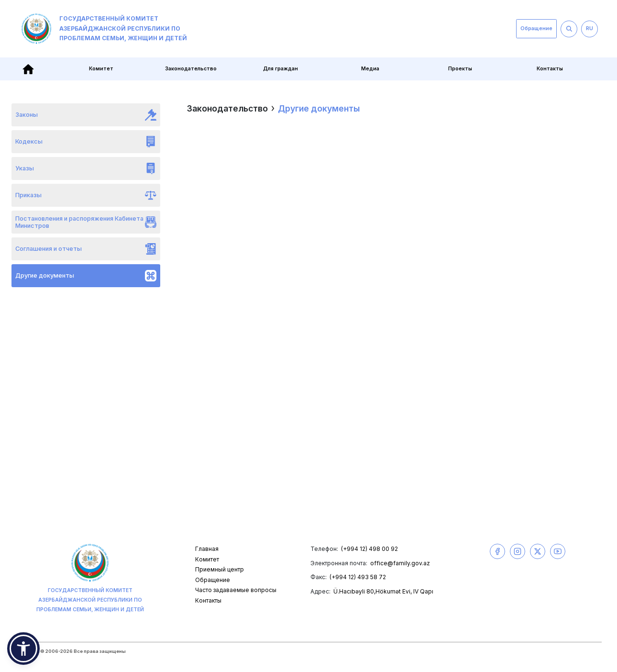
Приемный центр (220, 569)
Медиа (370, 69)
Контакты (550, 69)
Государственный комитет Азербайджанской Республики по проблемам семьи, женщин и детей (104, 29)
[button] (23, 649)
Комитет (101, 69)
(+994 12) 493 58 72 (358, 577)
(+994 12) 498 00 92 (369, 549)
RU (589, 28)
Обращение (536, 28)
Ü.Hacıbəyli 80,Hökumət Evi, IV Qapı (383, 591)
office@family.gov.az (400, 563)
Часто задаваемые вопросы (236, 590)
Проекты (460, 69)
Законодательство (191, 69)
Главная (207, 549)
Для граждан (281, 69)
